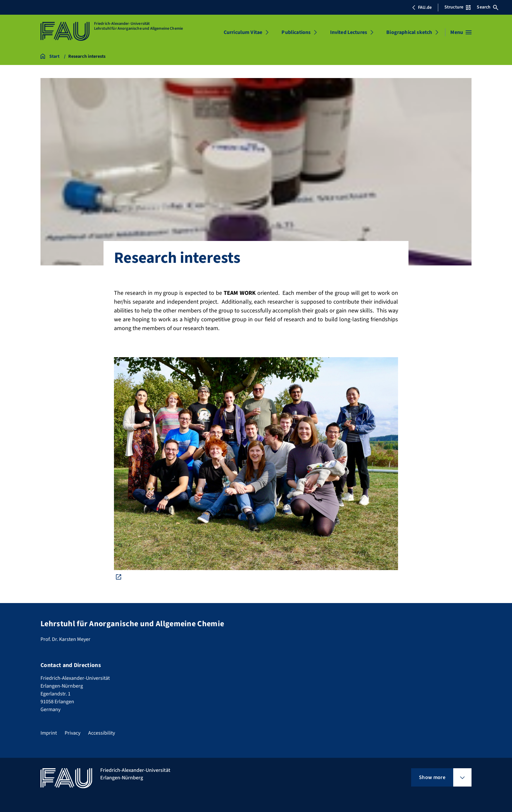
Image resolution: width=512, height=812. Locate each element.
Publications (296, 32)
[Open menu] (461, 32)
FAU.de (422, 8)
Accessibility (102, 733)
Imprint (49, 733)
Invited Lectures (349, 32)
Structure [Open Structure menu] (457, 7)
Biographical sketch (409, 32)
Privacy (72, 733)
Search (488, 7)
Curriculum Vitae (243, 32)
